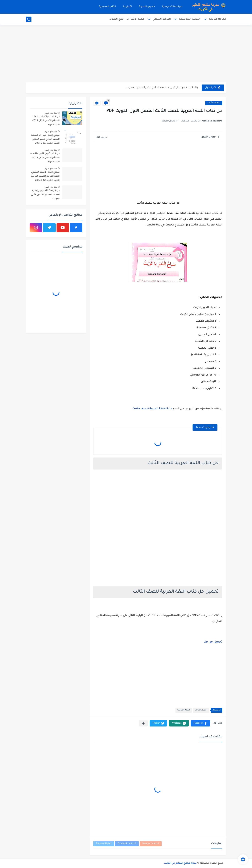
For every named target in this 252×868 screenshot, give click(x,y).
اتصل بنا (127, 7)
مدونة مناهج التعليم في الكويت (180, 863)
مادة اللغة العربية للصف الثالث (152, 409)
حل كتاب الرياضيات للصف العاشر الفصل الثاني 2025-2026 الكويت (46, 121)
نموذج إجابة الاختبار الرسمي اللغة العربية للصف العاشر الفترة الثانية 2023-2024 (45, 176)
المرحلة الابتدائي (162, 19)
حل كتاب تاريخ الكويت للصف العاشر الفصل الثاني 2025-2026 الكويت (45, 158)
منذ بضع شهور (51, 113)
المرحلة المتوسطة (190, 19)
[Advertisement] (126, 54)
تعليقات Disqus (104, 844)
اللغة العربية (184, 710)
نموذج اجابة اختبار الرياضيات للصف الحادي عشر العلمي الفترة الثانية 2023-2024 (45, 139)
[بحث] (29, 19)
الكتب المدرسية (107, 7)
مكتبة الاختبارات (135, 19)
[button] (200, 723)
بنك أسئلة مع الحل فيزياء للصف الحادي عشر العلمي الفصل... (162, 88)
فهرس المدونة (147, 7)
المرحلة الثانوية (217, 19)
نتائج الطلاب (116, 19)
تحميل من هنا (213, 642)
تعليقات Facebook (127, 844)
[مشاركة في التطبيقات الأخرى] (143, 723)
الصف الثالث (214, 103)
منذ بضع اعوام (51, 131)
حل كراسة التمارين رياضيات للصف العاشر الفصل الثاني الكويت (45, 195)
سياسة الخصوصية (172, 7)
